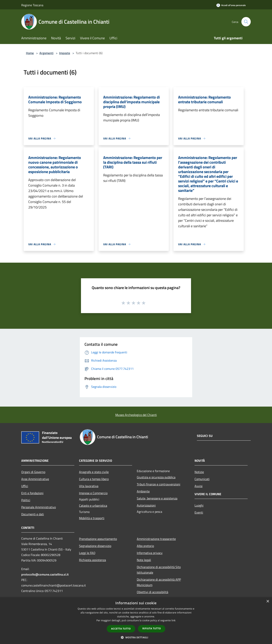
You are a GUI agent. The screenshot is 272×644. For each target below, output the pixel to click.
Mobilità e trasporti (92, 518)
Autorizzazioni (146, 505)
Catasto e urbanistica (93, 506)
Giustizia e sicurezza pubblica (156, 477)
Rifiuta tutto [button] (152, 628)
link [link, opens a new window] (174, 620)
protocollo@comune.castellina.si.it (45, 574)
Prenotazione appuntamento (98, 539)
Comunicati (202, 479)
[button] (136, 637)
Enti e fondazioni (32, 493)
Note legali (144, 560)
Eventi (199, 512)
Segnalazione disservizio (95, 546)
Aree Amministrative (35, 479)
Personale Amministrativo (39, 507)
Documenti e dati (33, 514)
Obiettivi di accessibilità (152, 592)
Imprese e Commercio (93, 493)
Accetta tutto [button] (121, 629)
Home (30, 53)
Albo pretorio (145, 546)
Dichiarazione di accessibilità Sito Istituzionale (159, 570)
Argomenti (46, 53)
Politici (26, 500)
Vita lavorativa (89, 486)
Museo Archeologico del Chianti (136, 415)
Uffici (25, 486)
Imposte (65, 53)
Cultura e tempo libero (94, 479)
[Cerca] (246, 22)
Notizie (199, 472)
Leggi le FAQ (87, 553)
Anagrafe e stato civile (94, 472)
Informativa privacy (150, 553)
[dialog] (136, 621)
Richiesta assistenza (92, 560)
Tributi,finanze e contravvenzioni (159, 484)
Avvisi (199, 486)
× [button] (268, 601)
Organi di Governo (33, 472)
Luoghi (199, 505)
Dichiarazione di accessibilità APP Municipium (159, 582)
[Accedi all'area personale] (231, 5)
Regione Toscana (32, 5)
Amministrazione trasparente (156, 539)
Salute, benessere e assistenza (157, 498)
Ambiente (143, 491)
